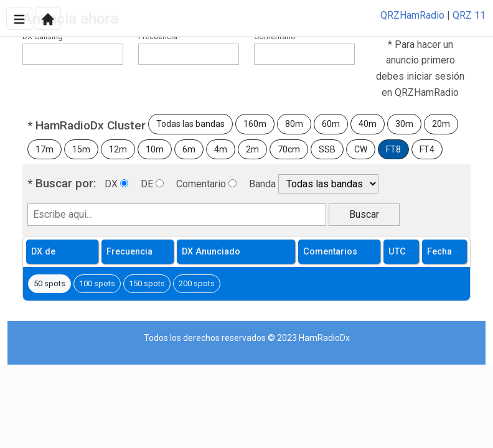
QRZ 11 (469, 15)
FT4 (427, 149)
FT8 (393, 149)
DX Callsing (43, 36)
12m (118, 149)
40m (368, 124)
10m (155, 149)
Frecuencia (158, 36)
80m (294, 124)
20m (441, 124)
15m (81, 149)
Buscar (364, 214)
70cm (289, 149)
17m (45, 149)
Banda (262, 184)
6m (189, 149)
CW (361, 149)
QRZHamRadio (412, 15)
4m (221, 149)
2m (252, 149)
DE (147, 184)
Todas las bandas (190, 124)
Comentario (275, 36)
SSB (327, 149)
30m (404, 124)
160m (255, 124)
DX (111, 184)
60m (331, 124)
